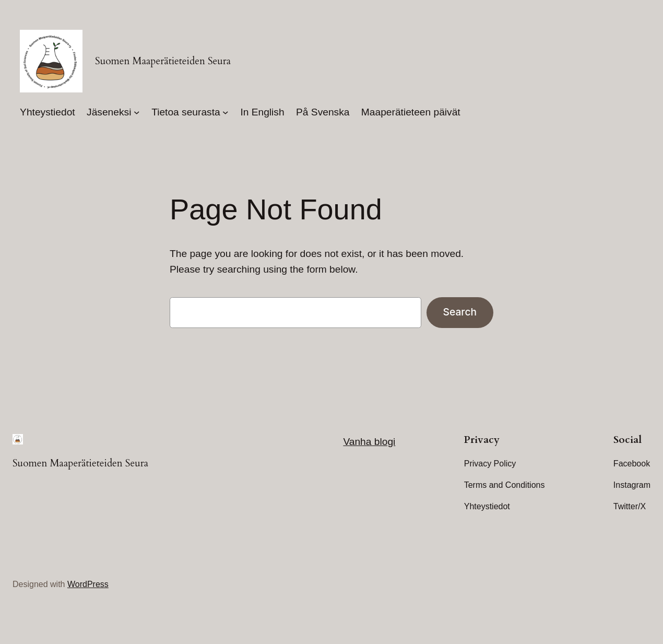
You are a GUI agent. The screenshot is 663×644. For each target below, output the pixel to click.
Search (460, 312)
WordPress (88, 584)
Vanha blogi (369, 442)
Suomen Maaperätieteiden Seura (163, 61)
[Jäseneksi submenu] (137, 112)
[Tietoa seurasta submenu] (226, 112)
